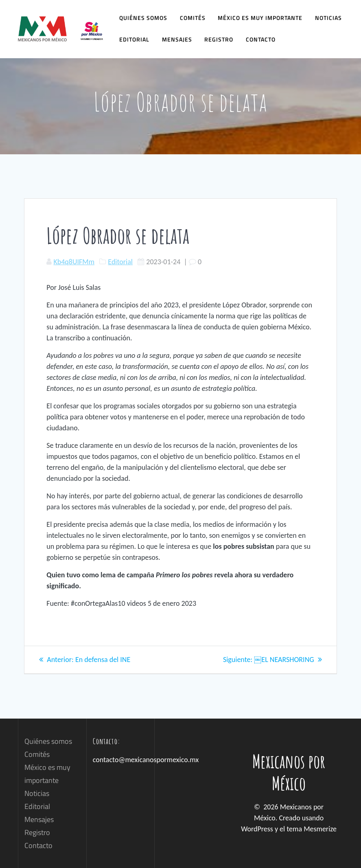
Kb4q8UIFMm (74, 262)
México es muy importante (260, 18)
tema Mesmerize (312, 829)
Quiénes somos (143, 18)
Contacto (261, 39)
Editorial (134, 39)
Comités (193, 18)
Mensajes (177, 39)
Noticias (328, 18)
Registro (219, 39)
